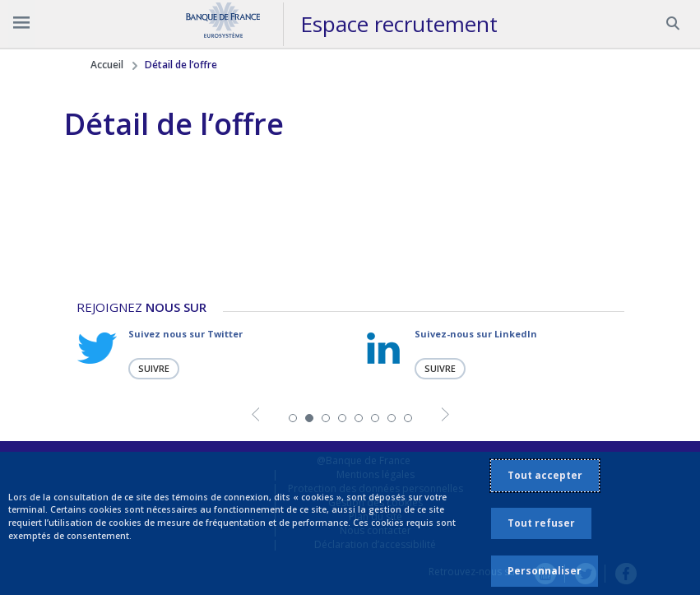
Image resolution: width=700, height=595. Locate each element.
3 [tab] (326, 417)
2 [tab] (309, 417)
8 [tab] (408, 417)
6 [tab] (375, 417)
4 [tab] (342, 417)
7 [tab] (392, 417)
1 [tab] (293, 417)
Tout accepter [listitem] (545, 475)
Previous (255, 416)
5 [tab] (359, 417)
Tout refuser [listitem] (541, 523)
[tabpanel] (207, 353)
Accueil (107, 65)
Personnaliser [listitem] (545, 571)
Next (445, 416)
